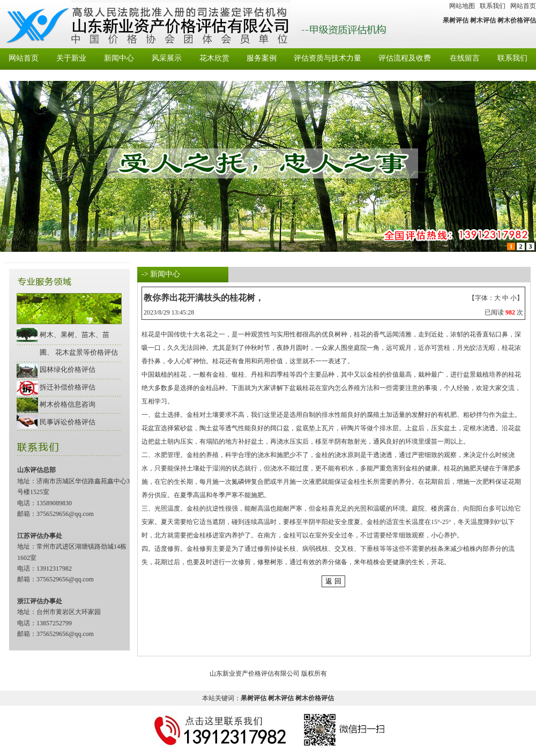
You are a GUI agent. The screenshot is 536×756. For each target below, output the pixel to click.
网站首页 (523, 6)
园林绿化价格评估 (68, 369)
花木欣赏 (214, 58)
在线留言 (465, 58)
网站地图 (462, 6)
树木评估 (483, 20)
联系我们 (493, 6)
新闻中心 (119, 58)
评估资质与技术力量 (327, 58)
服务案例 (262, 58)
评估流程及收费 (405, 58)
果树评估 (456, 20)
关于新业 (71, 58)
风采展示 (167, 58)
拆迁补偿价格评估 (68, 387)
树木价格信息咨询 (68, 404)
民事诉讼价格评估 (68, 422)
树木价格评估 (517, 20)
